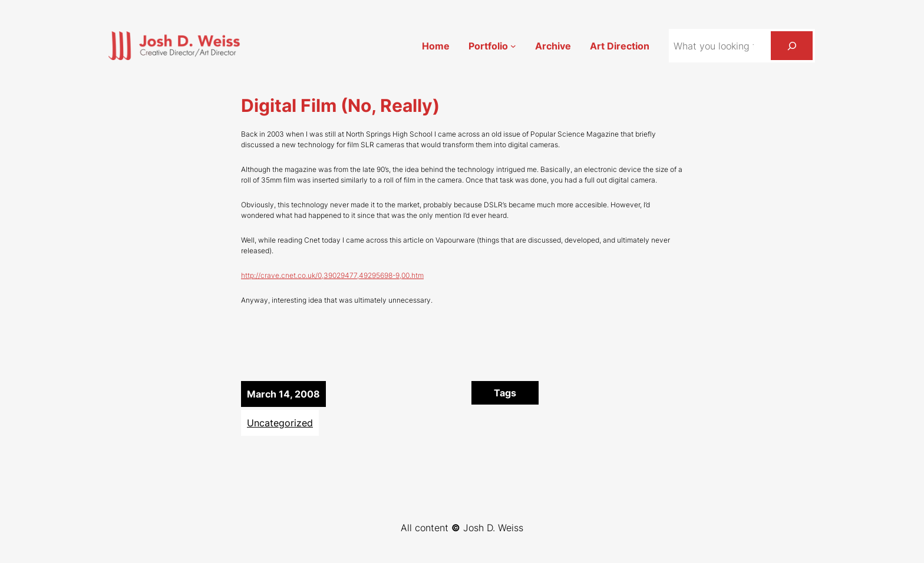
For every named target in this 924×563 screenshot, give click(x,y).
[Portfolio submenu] (513, 46)
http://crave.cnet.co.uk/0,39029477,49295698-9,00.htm (332, 275)
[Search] (792, 46)
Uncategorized (280, 423)
